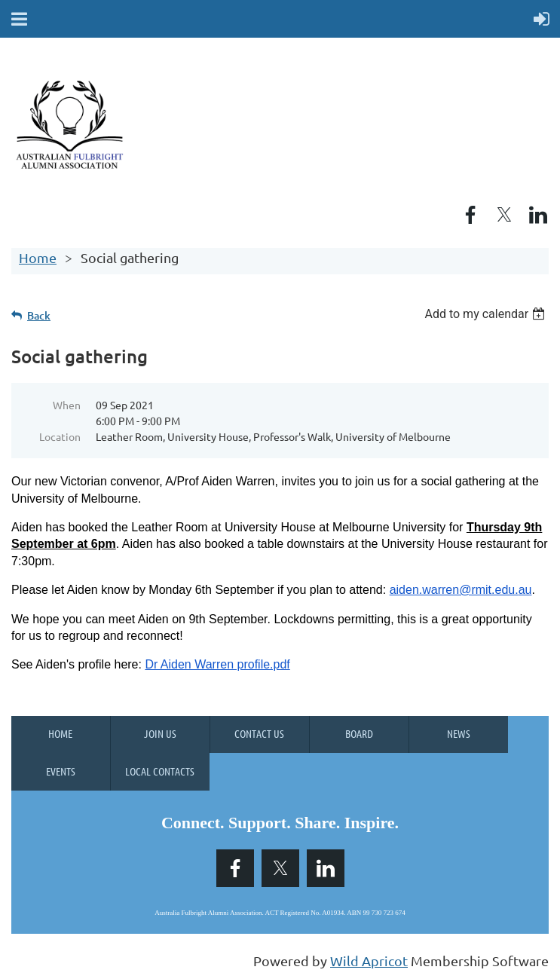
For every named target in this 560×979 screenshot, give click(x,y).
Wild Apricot (369, 961)
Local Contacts (160, 771)
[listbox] (487, 314)
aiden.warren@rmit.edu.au (461, 590)
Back (39, 315)
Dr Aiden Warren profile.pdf (217, 664)
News (459, 733)
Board (359, 733)
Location (60, 436)
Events (61, 771)
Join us (160, 733)
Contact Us (259, 733)
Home (38, 257)
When (67, 405)
